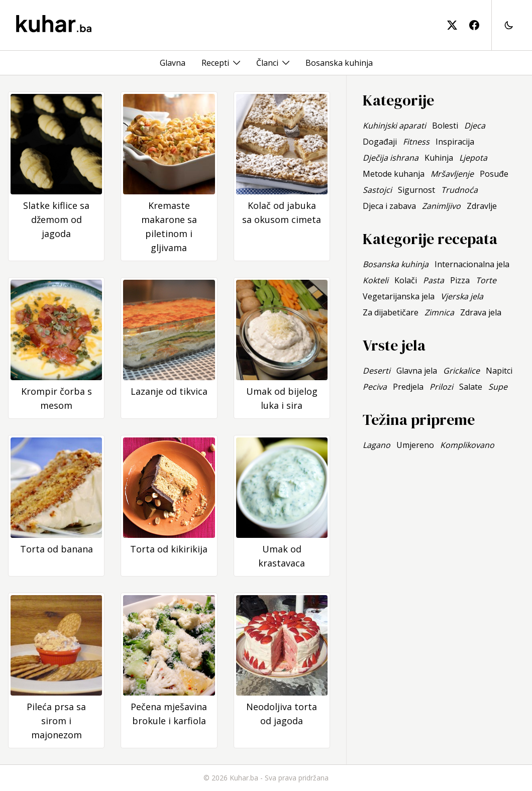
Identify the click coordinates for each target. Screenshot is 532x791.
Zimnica (439, 312)
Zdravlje (482, 206)
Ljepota (473, 158)
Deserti (377, 371)
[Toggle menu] (237, 63)
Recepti (215, 63)
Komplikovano (467, 445)
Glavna (173, 63)
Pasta (434, 280)
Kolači (406, 280)
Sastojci (377, 190)
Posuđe (494, 174)
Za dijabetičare (391, 312)
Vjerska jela (462, 296)
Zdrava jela (481, 312)
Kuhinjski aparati (394, 126)
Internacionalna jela (472, 264)
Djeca (475, 126)
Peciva (375, 387)
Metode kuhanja (394, 174)
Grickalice (461, 371)
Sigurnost (416, 190)
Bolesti (445, 126)
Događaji (380, 142)
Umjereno (415, 445)
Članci (267, 63)
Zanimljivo (441, 206)
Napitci (499, 371)
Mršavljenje (452, 174)
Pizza (460, 280)
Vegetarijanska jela (399, 296)
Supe (498, 387)
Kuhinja (439, 158)
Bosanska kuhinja (339, 63)
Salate (471, 387)
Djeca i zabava (389, 206)
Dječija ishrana (391, 158)
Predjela (408, 387)
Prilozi (441, 387)
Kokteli (376, 280)
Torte (486, 280)
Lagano (377, 445)
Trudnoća (459, 190)
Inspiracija (455, 142)
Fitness (416, 142)
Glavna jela (417, 371)
